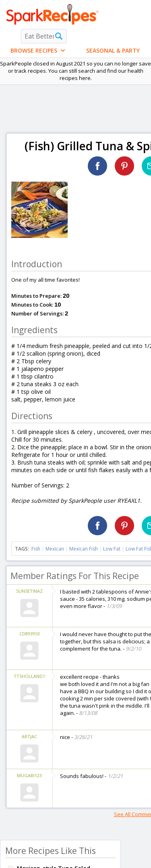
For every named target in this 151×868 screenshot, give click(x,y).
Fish (36, 549)
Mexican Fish (84, 549)
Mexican (55, 549)
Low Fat (112, 549)
